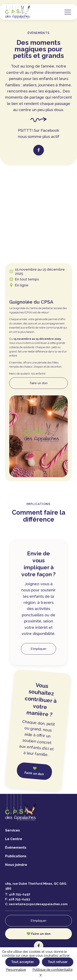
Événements (16, 847)
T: (18, 894)
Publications (16, 856)
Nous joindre (16, 865)
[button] (68, 12)
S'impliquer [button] (38, 649)
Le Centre (14, 839)
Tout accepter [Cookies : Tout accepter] (22, 962)
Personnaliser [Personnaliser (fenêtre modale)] (16, 970)
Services (13, 830)
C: (36, 904)
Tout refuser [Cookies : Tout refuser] (58, 962)
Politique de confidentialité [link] (52, 970)
